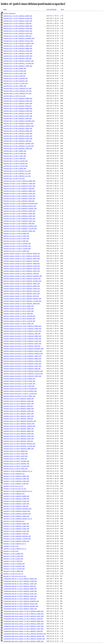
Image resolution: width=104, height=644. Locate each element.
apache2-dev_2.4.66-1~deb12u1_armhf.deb (18, 116)
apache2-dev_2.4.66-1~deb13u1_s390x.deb (18, 148)
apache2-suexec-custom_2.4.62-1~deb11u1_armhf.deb (22, 258)
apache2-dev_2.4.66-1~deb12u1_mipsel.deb (18, 123)
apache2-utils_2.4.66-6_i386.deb (15, 459)
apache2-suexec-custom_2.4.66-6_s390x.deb (19, 323)
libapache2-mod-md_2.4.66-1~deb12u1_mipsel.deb (20, 604)
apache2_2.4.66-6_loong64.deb (14, 564)
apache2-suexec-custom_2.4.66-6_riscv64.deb (19, 321)
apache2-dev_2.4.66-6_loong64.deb (16, 161)
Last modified (51, 9)
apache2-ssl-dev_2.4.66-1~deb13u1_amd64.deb (19, 213)
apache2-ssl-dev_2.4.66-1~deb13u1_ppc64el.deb (20, 226)
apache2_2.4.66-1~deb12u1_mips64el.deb (17, 509)
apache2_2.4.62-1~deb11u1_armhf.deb (16, 481)
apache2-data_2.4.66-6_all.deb (14, 96)
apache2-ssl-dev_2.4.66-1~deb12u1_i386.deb (19, 201)
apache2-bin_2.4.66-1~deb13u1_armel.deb (18, 53)
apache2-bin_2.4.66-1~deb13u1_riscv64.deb (19, 63)
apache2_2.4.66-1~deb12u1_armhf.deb (16, 504)
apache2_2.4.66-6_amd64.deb (13, 554)
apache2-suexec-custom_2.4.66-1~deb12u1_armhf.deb (22, 271)
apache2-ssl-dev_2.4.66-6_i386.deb (16, 241)
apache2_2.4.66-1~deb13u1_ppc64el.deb (17, 536)
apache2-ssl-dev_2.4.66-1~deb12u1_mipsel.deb (20, 206)
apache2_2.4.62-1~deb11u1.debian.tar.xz (18, 471)
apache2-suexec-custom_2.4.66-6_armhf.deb (19, 311)
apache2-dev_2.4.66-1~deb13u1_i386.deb (17, 141)
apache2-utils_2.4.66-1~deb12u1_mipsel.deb (19, 423)
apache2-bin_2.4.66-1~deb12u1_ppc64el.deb (19, 43)
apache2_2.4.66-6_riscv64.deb (14, 569)
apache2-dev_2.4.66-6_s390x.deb (15, 168)
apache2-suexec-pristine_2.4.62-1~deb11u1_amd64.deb (22, 326)
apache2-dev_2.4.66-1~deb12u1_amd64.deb (18, 108)
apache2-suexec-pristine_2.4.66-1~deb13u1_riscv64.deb (23, 373)
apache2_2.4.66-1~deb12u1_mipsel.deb (17, 511)
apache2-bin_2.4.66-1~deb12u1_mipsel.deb (18, 41)
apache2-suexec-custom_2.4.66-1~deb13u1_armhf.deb (22, 293)
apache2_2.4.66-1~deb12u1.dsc (14, 494)
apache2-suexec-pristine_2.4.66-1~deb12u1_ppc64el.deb (23, 353)
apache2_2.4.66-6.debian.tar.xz (15, 549)
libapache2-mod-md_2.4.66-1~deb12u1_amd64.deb (20, 589)
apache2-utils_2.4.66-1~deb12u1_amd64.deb (19, 408)
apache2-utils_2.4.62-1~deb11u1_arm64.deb (19, 401)
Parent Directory (10, 13)
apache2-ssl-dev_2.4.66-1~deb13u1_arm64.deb (19, 216)
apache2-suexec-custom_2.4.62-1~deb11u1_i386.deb (21, 261)
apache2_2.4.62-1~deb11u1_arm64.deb (16, 479)
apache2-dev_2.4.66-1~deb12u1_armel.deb (18, 113)
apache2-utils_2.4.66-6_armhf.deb (16, 456)
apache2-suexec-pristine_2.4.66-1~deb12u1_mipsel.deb (23, 351)
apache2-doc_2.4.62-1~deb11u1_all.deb (17, 171)
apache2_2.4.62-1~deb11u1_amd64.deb (16, 476)
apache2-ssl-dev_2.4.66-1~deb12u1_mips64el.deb (20, 203)
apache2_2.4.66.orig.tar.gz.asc (15, 576)
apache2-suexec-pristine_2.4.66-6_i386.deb (19, 386)
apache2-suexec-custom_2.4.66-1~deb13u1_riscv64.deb (22, 301)
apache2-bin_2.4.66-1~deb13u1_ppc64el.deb (19, 61)
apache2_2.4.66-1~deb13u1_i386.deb (16, 534)
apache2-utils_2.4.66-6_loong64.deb (16, 461)
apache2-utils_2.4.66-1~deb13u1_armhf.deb (19, 439)
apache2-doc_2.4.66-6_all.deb (14, 178)
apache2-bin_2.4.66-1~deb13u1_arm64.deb (18, 51)
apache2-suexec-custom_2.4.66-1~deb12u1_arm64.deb (22, 266)
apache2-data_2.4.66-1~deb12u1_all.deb (17, 91)
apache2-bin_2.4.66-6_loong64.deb (16, 78)
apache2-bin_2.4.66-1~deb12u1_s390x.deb (18, 46)
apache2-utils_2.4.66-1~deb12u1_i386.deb (18, 418)
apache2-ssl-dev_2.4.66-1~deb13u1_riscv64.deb (20, 228)
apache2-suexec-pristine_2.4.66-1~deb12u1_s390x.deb (22, 356)
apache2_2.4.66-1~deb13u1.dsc (14, 521)
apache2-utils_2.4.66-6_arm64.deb (16, 454)
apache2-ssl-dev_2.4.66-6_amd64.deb (16, 233)
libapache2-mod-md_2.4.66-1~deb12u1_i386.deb (20, 599)
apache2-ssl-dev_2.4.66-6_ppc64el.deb (17, 246)
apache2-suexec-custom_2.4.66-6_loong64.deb (19, 316)
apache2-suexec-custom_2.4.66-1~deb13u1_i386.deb (21, 296)
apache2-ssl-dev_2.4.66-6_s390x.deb (16, 251)
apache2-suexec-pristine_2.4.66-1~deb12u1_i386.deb (22, 346)
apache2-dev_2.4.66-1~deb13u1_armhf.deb (18, 138)
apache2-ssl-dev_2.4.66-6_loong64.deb (17, 243)
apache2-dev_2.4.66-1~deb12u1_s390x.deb (18, 128)
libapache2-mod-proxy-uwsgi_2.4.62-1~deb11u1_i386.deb (23, 619)
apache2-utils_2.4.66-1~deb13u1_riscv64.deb (19, 446)
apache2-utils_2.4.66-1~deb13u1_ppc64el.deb (19, 444)
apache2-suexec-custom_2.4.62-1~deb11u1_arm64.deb (22, 256)
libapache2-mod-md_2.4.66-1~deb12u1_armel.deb (20, 594)
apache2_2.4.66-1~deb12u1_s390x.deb (16, 516)
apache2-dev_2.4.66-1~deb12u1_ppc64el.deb (19, 126)
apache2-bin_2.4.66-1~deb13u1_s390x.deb (18, 66)
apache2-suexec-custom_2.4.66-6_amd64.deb (19, 306)
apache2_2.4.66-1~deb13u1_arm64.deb (16, 526)
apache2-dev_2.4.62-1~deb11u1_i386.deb (17, 106)
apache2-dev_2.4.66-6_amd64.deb (15, 151)
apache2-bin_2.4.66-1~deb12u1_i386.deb (17, 36)
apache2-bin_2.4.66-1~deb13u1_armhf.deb (18, 56)
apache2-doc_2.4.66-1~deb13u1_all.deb (17, 176)
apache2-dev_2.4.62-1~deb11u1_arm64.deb (18, 101)
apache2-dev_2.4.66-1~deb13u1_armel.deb (18, 136)
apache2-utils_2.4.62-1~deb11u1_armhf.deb (19, 403)
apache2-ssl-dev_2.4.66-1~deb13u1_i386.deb (19, 223)
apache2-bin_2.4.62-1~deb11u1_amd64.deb (18, 16)
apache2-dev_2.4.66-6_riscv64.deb (16, 166)
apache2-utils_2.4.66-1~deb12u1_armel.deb (19, 413)
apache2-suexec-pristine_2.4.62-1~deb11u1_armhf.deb (22, 331)
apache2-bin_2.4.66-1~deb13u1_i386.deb (17, 58)
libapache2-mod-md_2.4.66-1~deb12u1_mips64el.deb (21, 601)
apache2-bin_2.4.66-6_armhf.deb (15, 73)
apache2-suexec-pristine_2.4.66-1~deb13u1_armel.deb (22, 363)
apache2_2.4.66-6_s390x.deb (13, 571)
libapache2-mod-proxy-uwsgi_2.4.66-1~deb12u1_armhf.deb (23, 629)
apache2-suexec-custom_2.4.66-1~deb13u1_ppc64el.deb (22, 298)
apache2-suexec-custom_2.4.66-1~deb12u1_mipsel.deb (22, 278)
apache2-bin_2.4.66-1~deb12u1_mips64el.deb (19, 38)
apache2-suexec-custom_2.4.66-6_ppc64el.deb (19, 318)
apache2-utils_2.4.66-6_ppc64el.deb (16, 464)
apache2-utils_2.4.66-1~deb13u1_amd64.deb (19, 431)
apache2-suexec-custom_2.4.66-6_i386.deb (18, 313)
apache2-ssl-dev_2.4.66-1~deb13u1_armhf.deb (19, 221)
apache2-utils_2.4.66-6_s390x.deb (16, 469)
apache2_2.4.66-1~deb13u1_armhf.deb (16, 531)
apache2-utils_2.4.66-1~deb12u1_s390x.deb (19, 428)
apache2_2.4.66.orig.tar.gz (13, 574)
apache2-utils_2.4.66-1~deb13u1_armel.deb (19, 436)
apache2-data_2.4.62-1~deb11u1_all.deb (17, 88)
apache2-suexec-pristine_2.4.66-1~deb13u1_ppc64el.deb (23, 371)
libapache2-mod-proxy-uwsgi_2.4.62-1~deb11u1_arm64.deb (23, 614)
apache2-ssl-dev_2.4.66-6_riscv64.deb (17, 248)
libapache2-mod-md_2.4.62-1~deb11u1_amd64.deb (20, 579)
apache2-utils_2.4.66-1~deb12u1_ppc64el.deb (19, 426)
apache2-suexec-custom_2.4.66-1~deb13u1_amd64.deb (22, 286)
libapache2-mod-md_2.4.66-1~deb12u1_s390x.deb (20, 609)
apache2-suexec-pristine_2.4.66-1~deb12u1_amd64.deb (22, 336)
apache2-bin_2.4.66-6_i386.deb (14, 76)
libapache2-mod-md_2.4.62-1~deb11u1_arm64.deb (20, 581)
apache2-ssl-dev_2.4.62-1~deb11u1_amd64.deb (19, 181)
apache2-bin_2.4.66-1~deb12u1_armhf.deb (18, 33)
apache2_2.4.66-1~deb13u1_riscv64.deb (17, 539)
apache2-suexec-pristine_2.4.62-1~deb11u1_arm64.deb (22, 328)
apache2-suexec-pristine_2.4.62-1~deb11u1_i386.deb (22, 333)
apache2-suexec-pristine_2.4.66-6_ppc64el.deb (20, 391)
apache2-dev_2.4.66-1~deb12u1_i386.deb (17, 118)
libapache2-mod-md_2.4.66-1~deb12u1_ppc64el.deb (21, 606)
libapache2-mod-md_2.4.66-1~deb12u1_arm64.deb (20, 591)
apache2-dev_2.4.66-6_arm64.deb (15, 153)
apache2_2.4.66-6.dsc (11, 551)
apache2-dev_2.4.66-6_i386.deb (14, 158)
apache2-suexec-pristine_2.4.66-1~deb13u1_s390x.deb (22, 376)
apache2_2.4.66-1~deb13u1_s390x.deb (16, 541)
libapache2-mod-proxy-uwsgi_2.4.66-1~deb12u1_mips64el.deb (25, 634)
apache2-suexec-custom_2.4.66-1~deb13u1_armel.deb (22, 291)
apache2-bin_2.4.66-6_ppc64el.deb (16, 81)
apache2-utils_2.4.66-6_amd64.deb (16, 451)
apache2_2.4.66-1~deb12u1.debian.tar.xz (18, 491)
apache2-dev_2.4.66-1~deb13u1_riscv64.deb (19, 146)
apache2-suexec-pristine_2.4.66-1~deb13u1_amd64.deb (22, 358)
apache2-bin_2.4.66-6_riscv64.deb (16, 83)
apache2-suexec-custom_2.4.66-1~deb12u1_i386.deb (21, 273)
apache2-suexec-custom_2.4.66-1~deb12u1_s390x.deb (22, 283)
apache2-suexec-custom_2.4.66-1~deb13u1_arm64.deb (22, 288)
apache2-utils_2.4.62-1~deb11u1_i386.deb (18, 406)
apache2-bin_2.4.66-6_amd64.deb (15, 68)
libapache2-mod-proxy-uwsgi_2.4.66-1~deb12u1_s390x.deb (23, 641)
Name (5, 9)
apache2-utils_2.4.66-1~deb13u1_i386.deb (18, 441)
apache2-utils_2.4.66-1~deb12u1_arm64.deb (19, 411)
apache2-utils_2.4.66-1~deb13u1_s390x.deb (19, 449)
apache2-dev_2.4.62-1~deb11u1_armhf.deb (18, 103)
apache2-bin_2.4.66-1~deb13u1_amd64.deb (18, 48)
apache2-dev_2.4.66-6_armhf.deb (15, 156)
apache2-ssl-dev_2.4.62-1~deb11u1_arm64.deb (19, 183)
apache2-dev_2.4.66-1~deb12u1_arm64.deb (18, 111)
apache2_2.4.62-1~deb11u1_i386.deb (16, 484)
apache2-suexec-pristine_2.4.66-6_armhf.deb (19, 383)
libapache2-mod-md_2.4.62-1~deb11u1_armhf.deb (20, 584)
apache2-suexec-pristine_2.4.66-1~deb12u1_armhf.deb (22, 343)
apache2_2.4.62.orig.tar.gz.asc (15, 489)
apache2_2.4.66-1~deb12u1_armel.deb (16, 501)
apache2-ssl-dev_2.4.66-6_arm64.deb (16, 236)
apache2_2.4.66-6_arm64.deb (13, 556)
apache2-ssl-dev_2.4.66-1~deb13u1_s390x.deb (19, 231)
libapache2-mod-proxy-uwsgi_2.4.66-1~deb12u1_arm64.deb (23, 624)
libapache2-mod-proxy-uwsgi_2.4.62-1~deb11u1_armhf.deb (23, 616)
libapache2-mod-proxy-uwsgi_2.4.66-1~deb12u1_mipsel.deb (24, 636)
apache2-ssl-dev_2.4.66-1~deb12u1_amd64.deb (19, 191)
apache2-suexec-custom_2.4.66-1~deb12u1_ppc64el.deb (22, 281)
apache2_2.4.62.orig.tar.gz (13, 486)
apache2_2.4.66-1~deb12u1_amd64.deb (16, 496)
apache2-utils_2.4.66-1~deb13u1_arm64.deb (19, 434)
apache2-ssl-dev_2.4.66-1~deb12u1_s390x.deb (19, 211)
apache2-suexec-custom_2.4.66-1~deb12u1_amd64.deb (22, 263)
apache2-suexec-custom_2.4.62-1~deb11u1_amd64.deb (22, 253)
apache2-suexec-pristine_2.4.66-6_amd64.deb (19, 378)
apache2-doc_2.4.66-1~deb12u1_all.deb (17, 173)
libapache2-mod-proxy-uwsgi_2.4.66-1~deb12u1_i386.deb (23, 631)
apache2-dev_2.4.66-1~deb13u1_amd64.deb (18, 131)
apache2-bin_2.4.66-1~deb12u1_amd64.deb (18, 26)
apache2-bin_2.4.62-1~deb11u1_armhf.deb (18, 21)
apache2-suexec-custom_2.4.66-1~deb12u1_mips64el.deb (23, 276)
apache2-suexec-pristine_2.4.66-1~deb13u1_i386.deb (22, 368)
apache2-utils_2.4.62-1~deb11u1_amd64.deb (19, 398)
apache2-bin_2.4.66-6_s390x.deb (15, 86)
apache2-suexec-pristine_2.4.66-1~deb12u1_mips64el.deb (23, 348)
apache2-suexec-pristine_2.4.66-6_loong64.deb (20, 388)
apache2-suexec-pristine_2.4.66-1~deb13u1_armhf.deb (22, 366)
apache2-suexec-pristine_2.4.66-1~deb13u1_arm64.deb (22, 361)
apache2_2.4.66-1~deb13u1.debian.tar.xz (18, 519)
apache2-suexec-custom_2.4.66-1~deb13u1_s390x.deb (22, 303)
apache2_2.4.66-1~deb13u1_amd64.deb (16, 524)
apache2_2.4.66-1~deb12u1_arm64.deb (16, 499)
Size (62, 9)
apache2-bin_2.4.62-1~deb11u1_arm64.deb (18, 18)
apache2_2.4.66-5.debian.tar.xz (15, 544)
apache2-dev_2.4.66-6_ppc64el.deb (16, 163)
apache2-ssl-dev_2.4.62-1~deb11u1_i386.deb (19, 188)
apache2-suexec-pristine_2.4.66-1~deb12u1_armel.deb (22, 341)
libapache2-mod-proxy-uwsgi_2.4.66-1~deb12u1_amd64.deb (23, 621)
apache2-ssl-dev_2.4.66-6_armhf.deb (16, 238)
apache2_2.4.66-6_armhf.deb (13, 559)
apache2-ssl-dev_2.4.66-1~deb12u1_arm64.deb (19, 193)
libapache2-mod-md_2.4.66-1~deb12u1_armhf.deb (20, 596)
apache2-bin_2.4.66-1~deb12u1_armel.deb (18, 31)
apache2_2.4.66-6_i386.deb (13, 561)
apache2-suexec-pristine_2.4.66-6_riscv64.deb (20, 393)
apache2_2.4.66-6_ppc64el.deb (14, 566)
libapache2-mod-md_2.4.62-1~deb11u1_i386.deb (20, 586)
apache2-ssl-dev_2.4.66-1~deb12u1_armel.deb (19, 196)
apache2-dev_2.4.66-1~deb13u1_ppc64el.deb (19, 143)
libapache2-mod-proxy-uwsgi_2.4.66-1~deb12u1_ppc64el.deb (24, 639)
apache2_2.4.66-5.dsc (11, 546)
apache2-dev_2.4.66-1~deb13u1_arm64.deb (18, 133)
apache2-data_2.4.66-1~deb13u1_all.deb (17, 93)
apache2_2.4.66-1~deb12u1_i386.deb (16, 506)
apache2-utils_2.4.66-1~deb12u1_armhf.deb (19, 416)
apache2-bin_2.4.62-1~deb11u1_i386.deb (17, 23)
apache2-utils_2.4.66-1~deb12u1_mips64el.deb (20, 421)
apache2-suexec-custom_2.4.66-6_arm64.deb (19, 308)
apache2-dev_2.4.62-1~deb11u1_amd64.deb (18, 98)
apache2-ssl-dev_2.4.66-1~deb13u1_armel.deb (19, 218)
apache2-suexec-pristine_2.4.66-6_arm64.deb (19, 381)
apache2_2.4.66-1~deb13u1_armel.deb (16, 529)
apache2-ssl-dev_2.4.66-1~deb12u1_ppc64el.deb (20, 208)
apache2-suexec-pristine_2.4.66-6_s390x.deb (19, 396)
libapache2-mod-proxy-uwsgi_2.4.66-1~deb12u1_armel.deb (23, 626)
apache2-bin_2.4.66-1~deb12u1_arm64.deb (18, 28)
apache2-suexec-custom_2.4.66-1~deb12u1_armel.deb (22, 268)
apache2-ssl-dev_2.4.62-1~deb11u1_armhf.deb (19, 186)
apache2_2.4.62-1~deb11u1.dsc (14, 474)
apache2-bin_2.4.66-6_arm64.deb (15, 71)
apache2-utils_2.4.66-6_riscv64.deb (16, 466)
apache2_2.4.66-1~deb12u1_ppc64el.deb (17, 514)
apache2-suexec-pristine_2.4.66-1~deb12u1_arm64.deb (22, 338)
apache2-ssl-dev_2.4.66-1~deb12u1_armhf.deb (19, 198)
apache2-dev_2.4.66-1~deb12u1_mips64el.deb (19, 121)
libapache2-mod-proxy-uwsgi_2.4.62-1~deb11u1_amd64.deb (23, 611)
